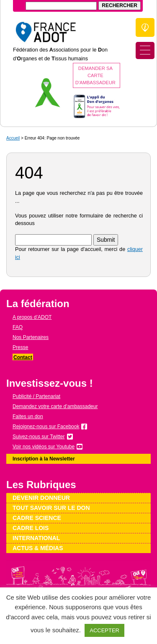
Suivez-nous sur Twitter (39, 437)
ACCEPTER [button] (104, 630)
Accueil (13, 138)
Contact (23, 357)
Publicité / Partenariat (36, 396)
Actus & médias (38, 548)
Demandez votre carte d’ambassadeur (55, 406)
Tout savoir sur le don (51, 508)
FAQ (18, 327)
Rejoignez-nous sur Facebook (46, 427)
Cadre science (37, 518)
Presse (20, 347)
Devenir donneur (41, 498)
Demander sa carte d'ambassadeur (95, 75)
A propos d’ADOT (32, 317)
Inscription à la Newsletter (44, 459)
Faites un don (28, 416)
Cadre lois (31, 528)
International (36, 538)
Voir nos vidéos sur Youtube (44, 447)
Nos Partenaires (31, 337)
